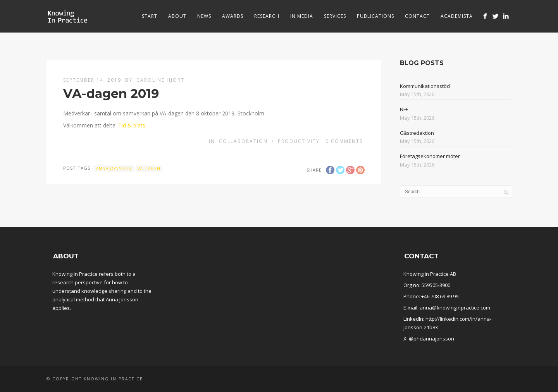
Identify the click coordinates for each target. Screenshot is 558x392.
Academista (457, 16)
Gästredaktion (417, 133)
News (204, 16)
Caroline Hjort (160, 80)
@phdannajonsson (431, 339)
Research (267, 16)
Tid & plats (132, 125)
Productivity (299, 141)
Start (150, 16)
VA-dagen (149, 168)
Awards (233, 16)
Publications (375, 16)
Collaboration (243, 141)
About (177, 16)
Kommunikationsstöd (425, 86)
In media (302, 16)
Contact (417, 16)
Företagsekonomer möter (430, 156)
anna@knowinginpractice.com (455, 308)
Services (335, 16)
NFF (404, 109)
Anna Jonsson (114, 168)
